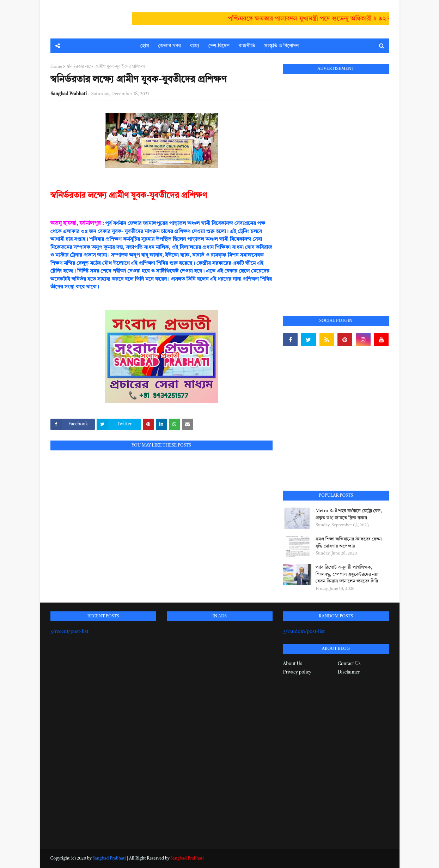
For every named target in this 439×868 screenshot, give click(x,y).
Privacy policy (297, 672)
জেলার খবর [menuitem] (170, 46)
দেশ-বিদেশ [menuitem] (219, 46)
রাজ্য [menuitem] (195, 46)
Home (56, 67)
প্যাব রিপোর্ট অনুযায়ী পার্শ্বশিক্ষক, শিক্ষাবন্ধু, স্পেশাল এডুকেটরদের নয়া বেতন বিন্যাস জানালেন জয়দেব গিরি (347, 574)
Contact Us (349, 664)
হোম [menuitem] (145, 46)
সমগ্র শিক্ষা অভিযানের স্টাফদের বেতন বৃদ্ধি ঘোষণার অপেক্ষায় (349, 543)
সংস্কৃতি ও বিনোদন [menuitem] (281, 46)
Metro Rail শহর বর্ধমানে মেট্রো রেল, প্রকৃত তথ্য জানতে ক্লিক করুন (349, 514)
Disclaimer (349, 672)
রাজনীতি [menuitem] (247, 46)
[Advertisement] (336, 187)
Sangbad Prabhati (69, 94)
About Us (293, 664)
